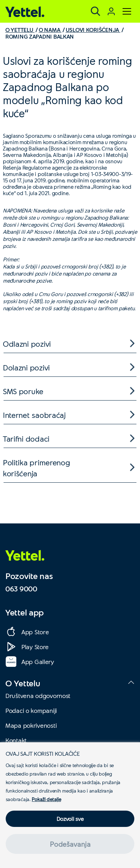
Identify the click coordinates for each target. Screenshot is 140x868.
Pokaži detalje (46, 799)
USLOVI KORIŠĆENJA (93, 30)
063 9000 (21, 589)
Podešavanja (70, 844)
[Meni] (127, 11)
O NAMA (50, 30)
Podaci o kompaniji (31, 710)
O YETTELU (20, 30)
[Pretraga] (96, 11)
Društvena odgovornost (38, 696)
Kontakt (16, 740)
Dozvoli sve (70, 819)
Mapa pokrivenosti (31, 725)
